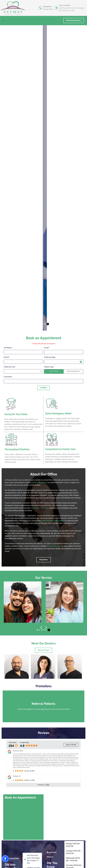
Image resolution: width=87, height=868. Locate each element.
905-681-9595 (48, 9)
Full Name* (8, 81)
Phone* (7, 90)
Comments (8, 110)
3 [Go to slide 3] (43, 57)
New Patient (54, 104)
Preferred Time (9, 100)
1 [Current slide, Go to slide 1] (38, 57)
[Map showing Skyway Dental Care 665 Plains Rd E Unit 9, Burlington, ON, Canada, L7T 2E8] (64, 550)
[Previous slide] (5, 44)
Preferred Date (50, 90)
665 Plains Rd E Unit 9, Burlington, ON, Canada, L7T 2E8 (31, 782)
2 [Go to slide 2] (41, 57)
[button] (4, 21)
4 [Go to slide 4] (45, 57)
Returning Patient (73, 104)
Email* (47, 81)
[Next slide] (82, 44)
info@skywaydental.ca (18, 789)
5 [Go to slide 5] (46, 363)
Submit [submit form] (43, 120)
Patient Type (49, 100)
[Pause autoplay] (48, 57)
